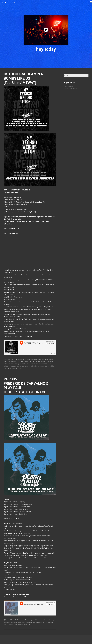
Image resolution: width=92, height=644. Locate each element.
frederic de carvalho (45, 620)
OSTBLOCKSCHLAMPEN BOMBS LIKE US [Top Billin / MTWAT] (24, 78)
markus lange (26, 364)
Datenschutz (69, 86)
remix (39, 366)
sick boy (52, 366)
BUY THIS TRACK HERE (11, 519)
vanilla (20, 368)
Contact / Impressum (72, 88)
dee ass (29, 620)
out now (27, 366)
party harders (43, 622)
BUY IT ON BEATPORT (11, 229)
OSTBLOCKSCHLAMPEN (16, 366)
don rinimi (35, 620)
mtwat (33, 364)
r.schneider (34, 366)
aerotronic (30, 359)
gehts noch (7, 364)
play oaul (11, 624)
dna (36, 361)
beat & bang (45, 359)
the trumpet (7, 368)
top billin (15, 368)
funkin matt (51, 361)
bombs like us (15, 361)
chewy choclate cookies (27, 361)
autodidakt (38, 359)
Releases (21, 359)
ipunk (20, 364)
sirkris (30, 624)
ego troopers (42, 361)
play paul (17, 624)
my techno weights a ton (43, 364)
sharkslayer (46, 366)
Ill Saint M (25, 622)
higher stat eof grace (15, 622)
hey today (14, 364)
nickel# (6, 366)
